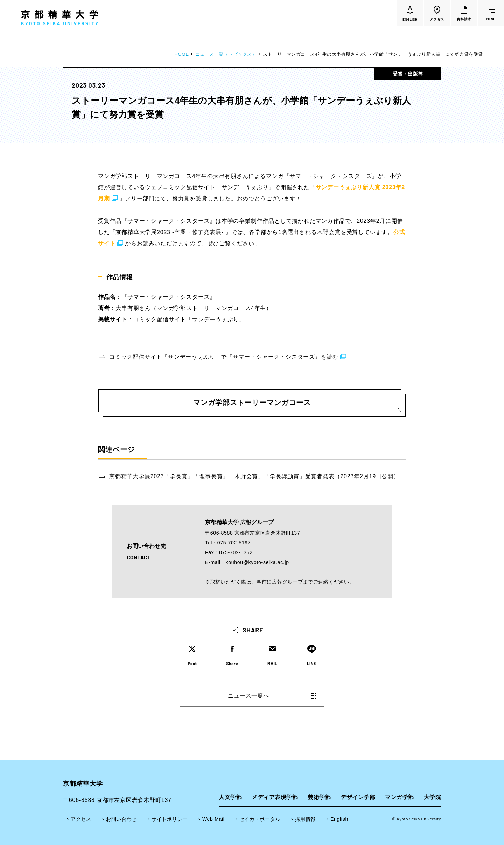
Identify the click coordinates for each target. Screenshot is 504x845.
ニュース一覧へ (272, 696)
